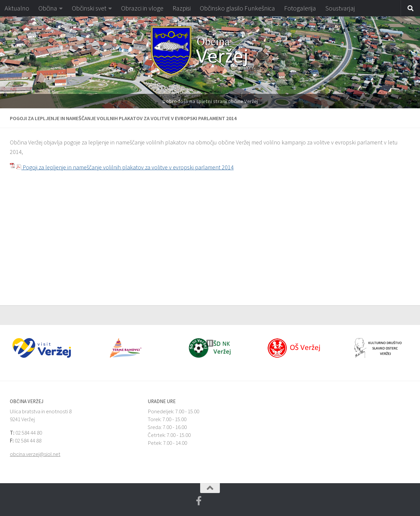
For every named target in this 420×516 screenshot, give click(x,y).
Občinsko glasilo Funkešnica (237, 8)
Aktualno (17, 8)
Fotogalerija (300, 8)
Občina (48, 8)
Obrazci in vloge (142, 8)
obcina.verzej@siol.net (35, 454)
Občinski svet (89, 8)
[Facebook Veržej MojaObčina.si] (199, 501)
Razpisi (182, 8)
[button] (5, 62)
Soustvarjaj (340, 8)
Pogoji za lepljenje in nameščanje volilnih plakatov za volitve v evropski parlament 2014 (125, 167)
